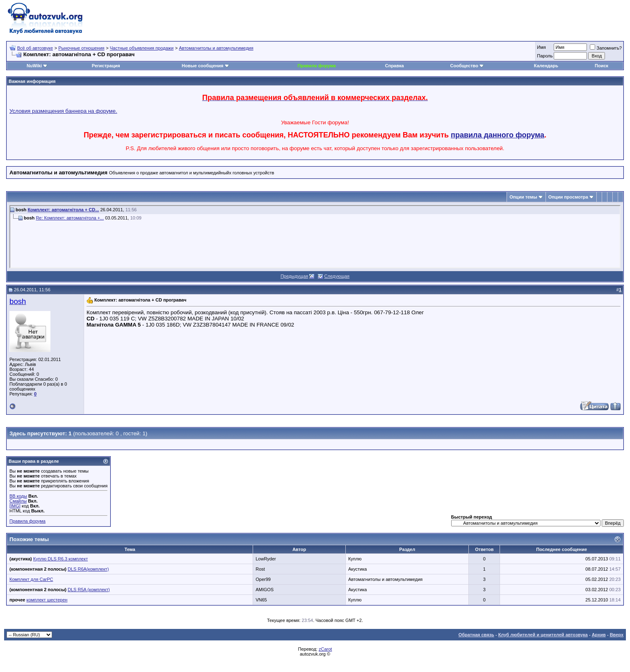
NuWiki (34, 66)
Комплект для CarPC (31, 579)
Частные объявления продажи (142, 48)
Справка (395, 66)
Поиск (601, 66)
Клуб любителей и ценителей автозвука (543, 635)
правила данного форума (498, 135)
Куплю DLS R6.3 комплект (60, 559)
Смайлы (18, 501)
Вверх (617, 635)
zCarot (325, 649)
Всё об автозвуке (35, 48)
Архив (599, 635)
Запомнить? (606, 48)
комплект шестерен (47, 600)
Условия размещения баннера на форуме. (63, 111)
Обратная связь (476, 635)
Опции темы (523, 197)
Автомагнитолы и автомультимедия (216, 48)
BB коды (18, 496)
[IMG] (15, 506)
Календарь (546, 66)
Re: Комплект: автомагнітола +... (70, 218)
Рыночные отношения (81, 48)
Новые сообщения (203, 66)
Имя (541, 47)
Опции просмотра (568, 197)
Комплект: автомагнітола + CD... (63, 210)
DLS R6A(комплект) (88, 569)
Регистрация (106, 66)
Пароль (545, 56)
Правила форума (316, 66)
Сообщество (467, 66)
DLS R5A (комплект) (89, 590)
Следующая (337, 276)
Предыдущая (294, 276)
